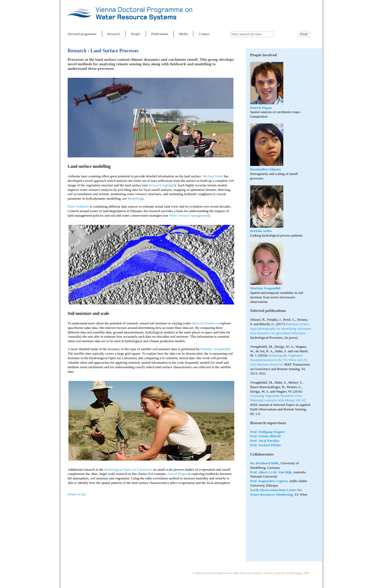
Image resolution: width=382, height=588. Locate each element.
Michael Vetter (213, 176)
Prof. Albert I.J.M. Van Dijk (271, 472)
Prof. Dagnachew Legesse (269, 481)
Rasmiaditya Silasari (265, 169)
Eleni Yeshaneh (79, 206)
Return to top (77, 494)
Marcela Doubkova (205, 323)
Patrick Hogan (261, 108)
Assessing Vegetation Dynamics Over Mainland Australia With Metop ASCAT (278, 398)
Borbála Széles (261, 231)
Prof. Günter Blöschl (265, 436)
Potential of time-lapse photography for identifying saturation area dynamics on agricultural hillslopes (281, 329)
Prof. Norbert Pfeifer (266, 445)
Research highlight (162, 185)
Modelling (135, 198)
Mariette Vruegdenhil (215, 349)
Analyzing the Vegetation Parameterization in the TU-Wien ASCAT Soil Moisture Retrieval (279, 360)
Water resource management (189, 215)
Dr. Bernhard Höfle (264, 463)
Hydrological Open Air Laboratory (128, 469)
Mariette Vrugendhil (265, 288)
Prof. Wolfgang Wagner (268, 432)
